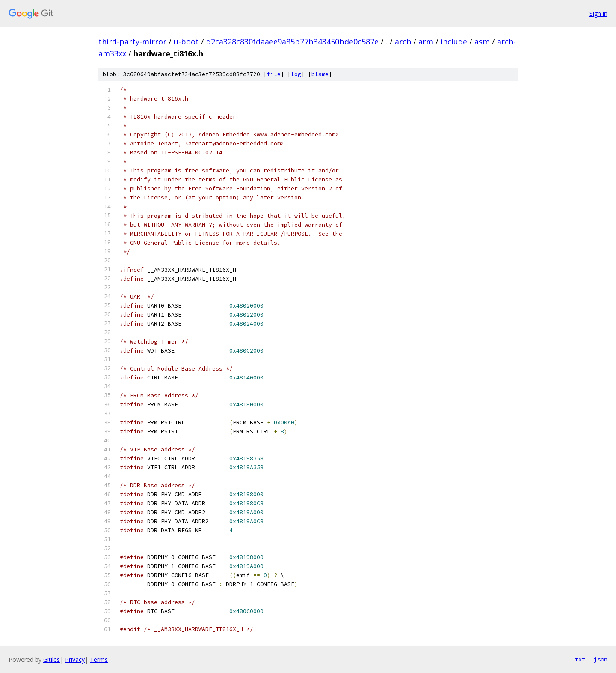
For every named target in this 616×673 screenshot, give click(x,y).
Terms (99, 660)
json (601, 659)
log (296, 74)
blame (320, 74)
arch (403, 42)
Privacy (75, 660)
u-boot (186, 42)
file (274, 74)
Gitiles (52, 660)
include (454, 42)
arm (426, 42)
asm (482, 42)
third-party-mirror (132, 42)
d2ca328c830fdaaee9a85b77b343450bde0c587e (292, 42)
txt (580, 659)
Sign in (598, 13)
